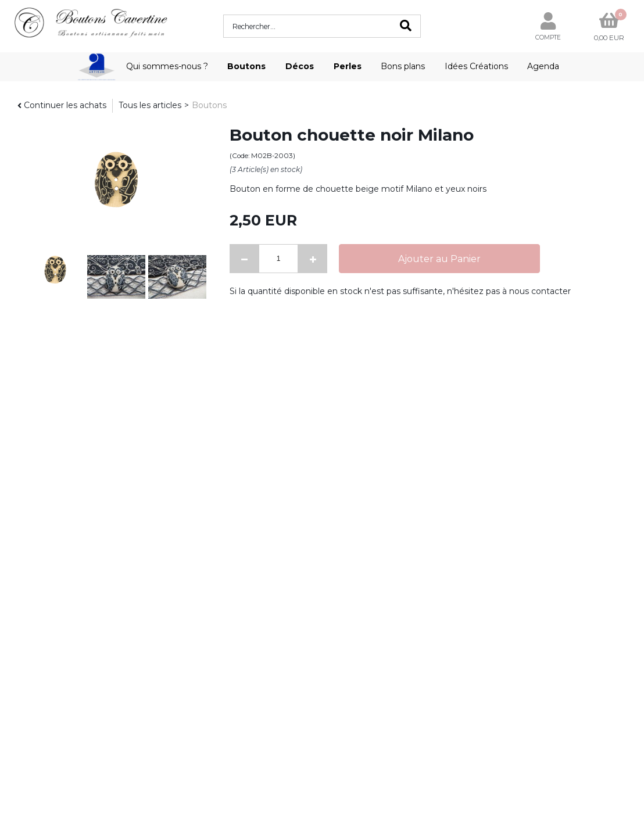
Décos (300, 66)
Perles (348, 66)
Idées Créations (476, 66)
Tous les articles (150, 105)
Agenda (543, 66)
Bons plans (403, 66)
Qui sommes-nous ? (167, 66)
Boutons (246, 66)
